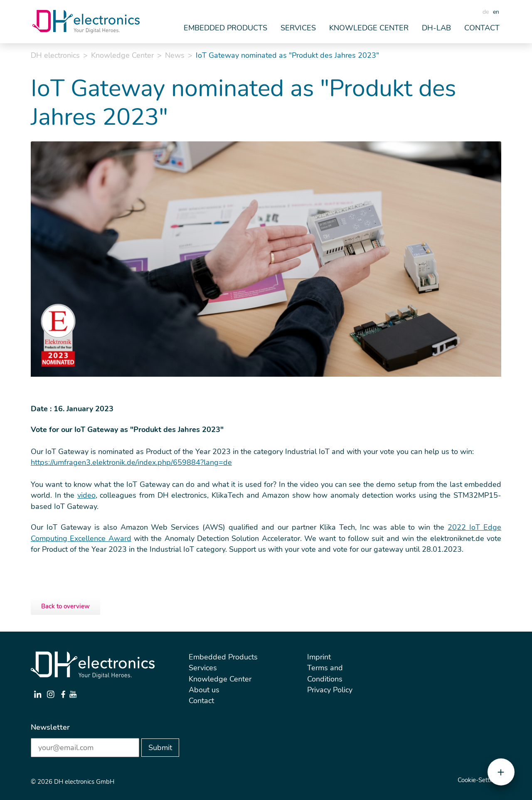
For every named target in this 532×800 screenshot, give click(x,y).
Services (203, 668)
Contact (482, 28)
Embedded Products (223, 657)
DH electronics (55, 55)
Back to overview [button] (65, 606)
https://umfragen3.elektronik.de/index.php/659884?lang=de (131, 462)
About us (204, 690)
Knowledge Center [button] (369, 28)
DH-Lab (436, 28)
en (496, 12)
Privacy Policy (330, 690)
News (175, 55)
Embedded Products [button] (225, 28)
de (486, 12)
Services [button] (298, 28)
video (86, 495)
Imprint (319, 657)
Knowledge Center (122, 55)
